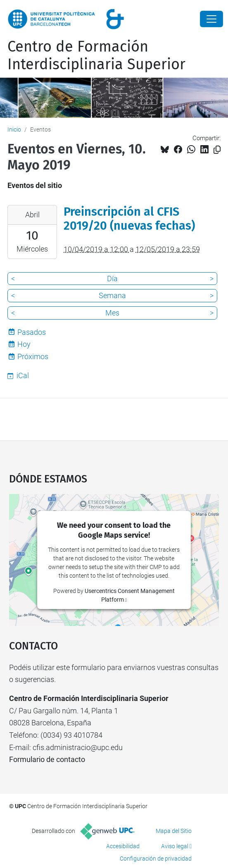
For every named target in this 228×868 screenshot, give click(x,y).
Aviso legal (175, 846)
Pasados (32, 332)
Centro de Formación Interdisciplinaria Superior (96, 55)
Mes (112, 313)
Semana (112, 295)
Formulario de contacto (47, 759)
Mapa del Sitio (174, 831)
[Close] (211, 19)
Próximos (33, 356)
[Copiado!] (217, 150)
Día (112, 279)
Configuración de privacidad (156, 859)
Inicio (14, 129)
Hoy (24, 344)
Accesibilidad (123, 846)
